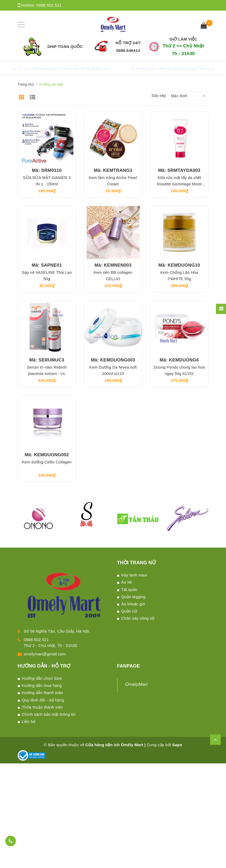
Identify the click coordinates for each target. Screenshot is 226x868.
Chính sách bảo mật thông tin (49, 714)
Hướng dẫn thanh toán (43, 693)
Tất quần (129, 590)
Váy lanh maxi (134, 575)
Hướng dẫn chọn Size (42, 678)
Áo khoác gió (133, 604)
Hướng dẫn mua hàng (42, 685)
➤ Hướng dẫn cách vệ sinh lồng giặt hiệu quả (173, 68)
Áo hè (127, 582)
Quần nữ (129, 611)
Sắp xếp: (159, 96)
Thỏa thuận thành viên (43, 707)
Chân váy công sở (138, 618)
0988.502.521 (49, 5)
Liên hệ (29, 721)
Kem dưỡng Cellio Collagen (47, 462)
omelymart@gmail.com (45, 654)
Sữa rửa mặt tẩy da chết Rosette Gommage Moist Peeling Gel (179, 184)
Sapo (177, 745)
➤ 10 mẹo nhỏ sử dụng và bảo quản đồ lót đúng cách (62, 68)
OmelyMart (137, 684)
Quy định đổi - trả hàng (43, 700)
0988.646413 (128, 50)
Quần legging (134, 597)
